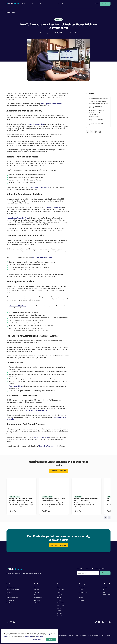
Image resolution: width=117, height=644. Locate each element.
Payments (9, 592)
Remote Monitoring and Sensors (97, 101)
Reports (59, 600)
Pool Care (36, 592)
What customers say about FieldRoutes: (96, 120)
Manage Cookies (37, 640)
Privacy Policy (39, 636)
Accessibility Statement (61, 635)
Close (51, 640)
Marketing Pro (10, 600)
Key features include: (94, 117)
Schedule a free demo (58, 471)
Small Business (38, 597)
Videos (59, 608)
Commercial (37, 587)
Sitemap (71, 635)
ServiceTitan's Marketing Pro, (17, 218)
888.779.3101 (11, 622)
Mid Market (37, 600)
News (81, 595)
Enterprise (37, 603)
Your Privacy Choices (81, 635)
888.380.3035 (107, 595)
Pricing (81, 597)
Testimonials (60, 603)
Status (104, 592)
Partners (81, 600)
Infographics (60, 595)
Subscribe (105, 573)
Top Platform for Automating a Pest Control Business (98, 113)
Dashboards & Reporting (13, 590)
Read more (13, 511)
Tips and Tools (61, 605)
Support (105, 587)
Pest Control (37, 590)
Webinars (60, 613)
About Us (81, 587)
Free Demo (105, 4)
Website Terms (29, 636)
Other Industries (38, 595)
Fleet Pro (9, 603)
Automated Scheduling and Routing (98, 99)
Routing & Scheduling (12, 597)
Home (8, 12)
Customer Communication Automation (96, 107)
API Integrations (11, 587)
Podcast (59, 597)
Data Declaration (83, 592)
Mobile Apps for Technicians (96, 110)
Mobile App (9, 595)
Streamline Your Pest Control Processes (97, 124)
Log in (97, 4)
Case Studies (60, 590)
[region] (30, 636)
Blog (58, 587)
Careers (81, 590)
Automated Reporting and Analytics (98, 104)
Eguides (59, 592)
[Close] (56, 631)
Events (59, 611)
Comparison (60, 616)
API (104, 590)
